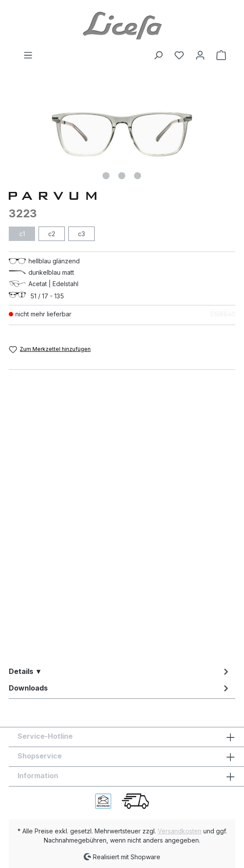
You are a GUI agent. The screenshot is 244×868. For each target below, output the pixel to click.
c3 (81, 234)
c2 (52, 234)
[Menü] (28, 55)
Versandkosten (180, 831)
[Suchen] (158, 55)
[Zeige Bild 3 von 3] (138, 176)
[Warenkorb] (219, 55)
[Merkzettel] (179, 55)
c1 (22, 234)
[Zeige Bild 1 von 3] (106, 176)
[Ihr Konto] (200, 55)
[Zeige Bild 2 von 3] (122, 176)
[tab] (120, 671)
